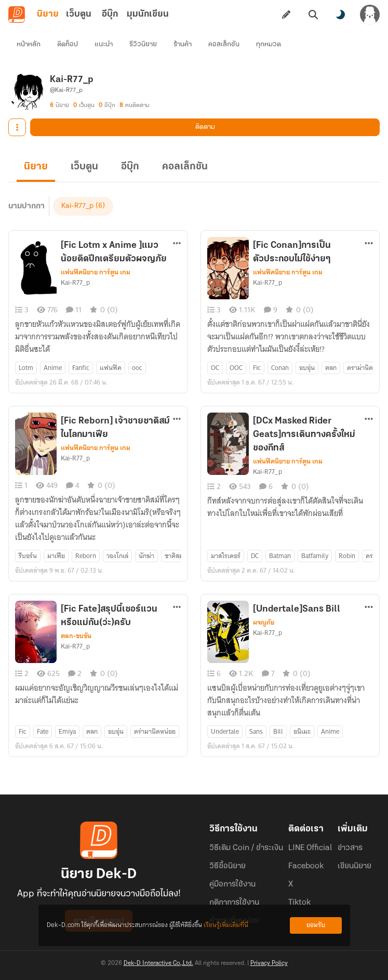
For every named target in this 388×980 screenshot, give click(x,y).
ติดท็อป (68, 44)
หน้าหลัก (29, 44)
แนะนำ (104, 44)
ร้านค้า (183, 44)
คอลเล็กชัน (224, 44)
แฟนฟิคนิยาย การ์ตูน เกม (96, 272)
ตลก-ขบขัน (76, 636)
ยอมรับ (316, 925)
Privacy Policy (269, 963)
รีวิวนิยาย (143, 44)
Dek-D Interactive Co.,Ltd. (158, 963)
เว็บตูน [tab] (79, 14)
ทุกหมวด (269, 44)
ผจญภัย (264, 623)
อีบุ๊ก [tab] (110, 14)
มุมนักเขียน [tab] (148, 14)
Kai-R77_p (77, 206)
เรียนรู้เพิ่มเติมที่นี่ (226, 925)
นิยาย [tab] (48, 14)
